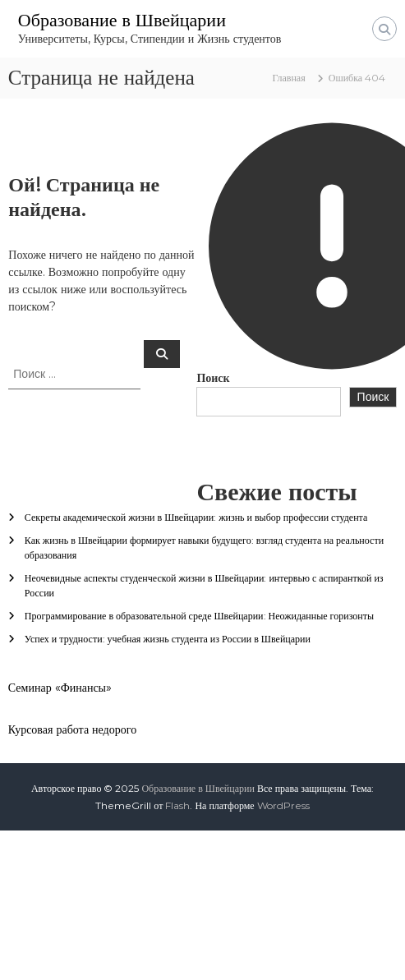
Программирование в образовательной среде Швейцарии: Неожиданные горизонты (199, 616)
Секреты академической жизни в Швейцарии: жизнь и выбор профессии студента (196, 517)
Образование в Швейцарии (122, 20)
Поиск (213, 378)
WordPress (283, 805)
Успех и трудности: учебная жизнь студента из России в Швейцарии (168, 639)
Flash (177, 805)
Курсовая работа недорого (72, 729)
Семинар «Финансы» (60, 688)
